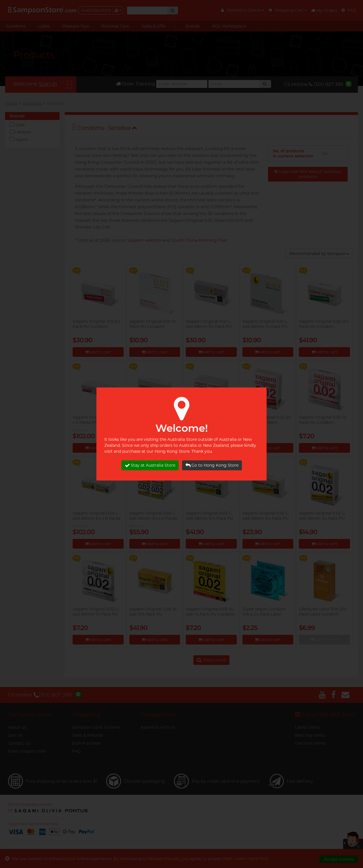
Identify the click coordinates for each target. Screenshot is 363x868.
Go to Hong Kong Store (212, 465)
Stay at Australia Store (150, 465)
